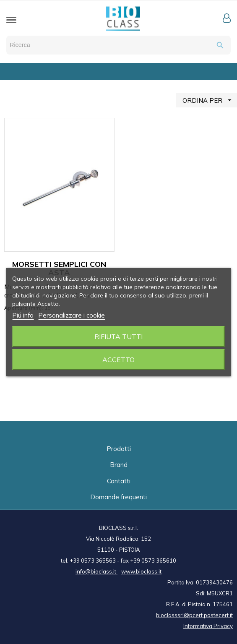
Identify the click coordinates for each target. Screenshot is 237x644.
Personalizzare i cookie (72, 315)
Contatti (119, 481)
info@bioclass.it (96, 571)
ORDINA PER (210, 100)
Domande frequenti (118, 497)
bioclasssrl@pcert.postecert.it (194, 615)
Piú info (23, 315)
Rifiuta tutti (118, 336)
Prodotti (119, 449)
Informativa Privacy (208, 626)
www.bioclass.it (141, 571)
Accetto (118, 360)
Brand (119, 465)
